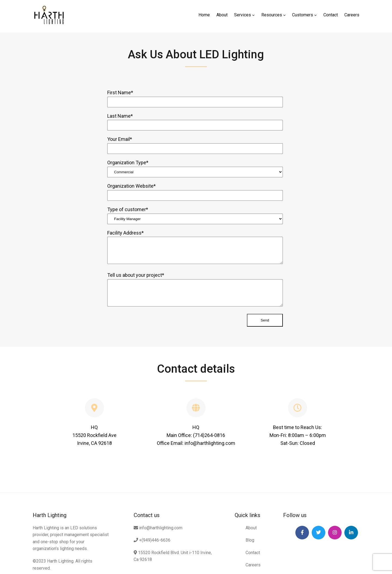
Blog (250, 540)
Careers (253, 565)
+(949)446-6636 (152, 540)
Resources (272, 15)
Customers (303, 15)
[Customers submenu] (316, 15)
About (251, 528)
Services (243, 15)
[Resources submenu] (284, 15)
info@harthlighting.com (158, 528)
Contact (253, 553)
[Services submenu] (253, 15)
